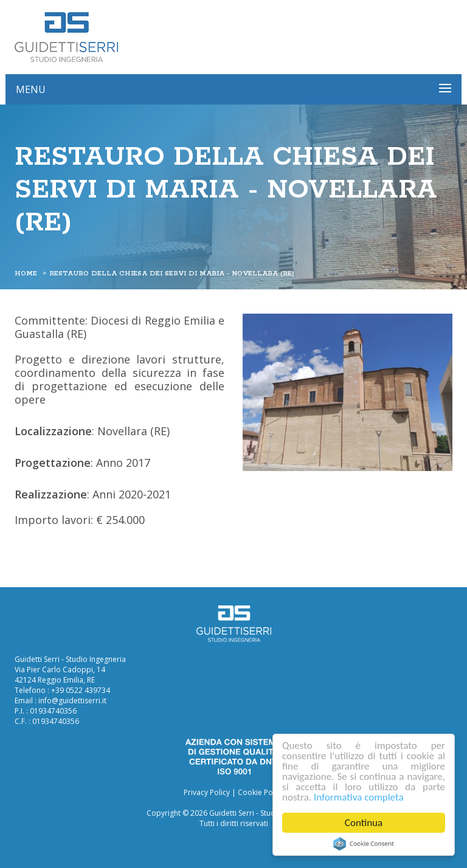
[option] (348, 392)
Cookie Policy (261, 792)
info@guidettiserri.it (72, 701)
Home (26, 274)
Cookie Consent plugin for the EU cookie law (364, 844)
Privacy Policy (207, 792)
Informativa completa (359, 797)
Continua (364, 823)
